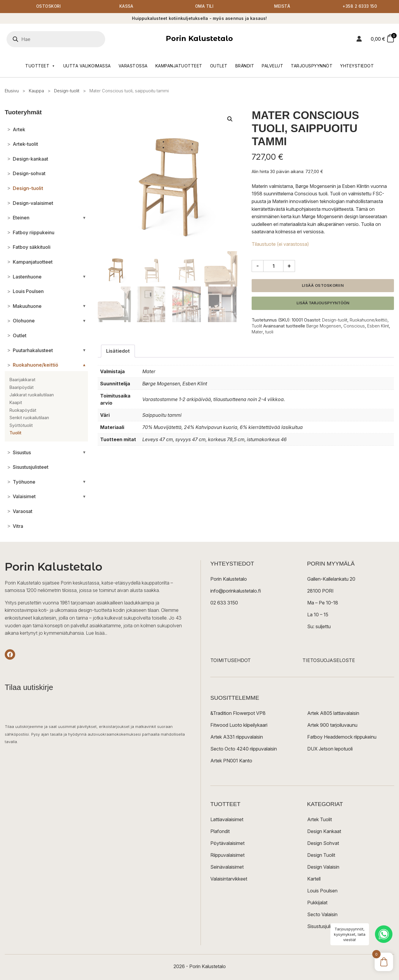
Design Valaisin (323, 867)
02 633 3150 (224, 603)
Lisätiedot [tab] (118, 351)
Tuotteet (40, 66)
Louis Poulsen (322, 891)
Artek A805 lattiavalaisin (333, 713)
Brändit (245, 66)
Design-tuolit (67, 91)
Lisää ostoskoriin (323, 285)
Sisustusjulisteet (324, 926)
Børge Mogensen (324, 326)
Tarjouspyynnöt (312, 66)
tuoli (269, 332)
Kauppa (36, 91)
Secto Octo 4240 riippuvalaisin (244, 749)
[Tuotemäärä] (273, 266)
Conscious (354, 326)
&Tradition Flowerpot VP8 (238, 713)
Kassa (126, 7)
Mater (257, 332)
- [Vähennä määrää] (258, 266)
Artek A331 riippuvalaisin (237, 737)
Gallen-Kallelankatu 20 (331, 579)
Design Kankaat (324, 831)
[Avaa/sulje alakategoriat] (84, 218)
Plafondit (220, 831)
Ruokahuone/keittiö (369, 320)
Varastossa (133, 66)
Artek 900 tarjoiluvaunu (332, 725)
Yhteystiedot (357, 66)
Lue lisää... (97, 633)
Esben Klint (378, 326)
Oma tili (204, 7)
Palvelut (272, 66)
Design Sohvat (323, 843)
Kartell (314, 879)
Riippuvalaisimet (227, 855)
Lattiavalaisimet (227, 819)
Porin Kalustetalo (199, 39)
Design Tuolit (321, 855)
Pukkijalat (317, 903)
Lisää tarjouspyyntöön (323, 303)
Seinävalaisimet (227, 867)
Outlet (219, 66)
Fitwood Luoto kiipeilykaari (239, 725)
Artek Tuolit (320, 819)
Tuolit (257, 326)
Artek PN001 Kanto (231, 761)
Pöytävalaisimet (227, 843)
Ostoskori (48, 7)
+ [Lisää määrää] (289, 266)
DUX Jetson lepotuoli (330, 749)
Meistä (282, 7)
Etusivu (12, 91)
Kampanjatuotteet (179, 66)
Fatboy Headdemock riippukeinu (342, 737)
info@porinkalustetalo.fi (236, 591)
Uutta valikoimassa (87, 66)
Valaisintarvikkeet (229, 879)
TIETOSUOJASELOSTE (329, 660)
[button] (230, 119)
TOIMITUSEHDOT (231, 660)
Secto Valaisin (322, 914)
